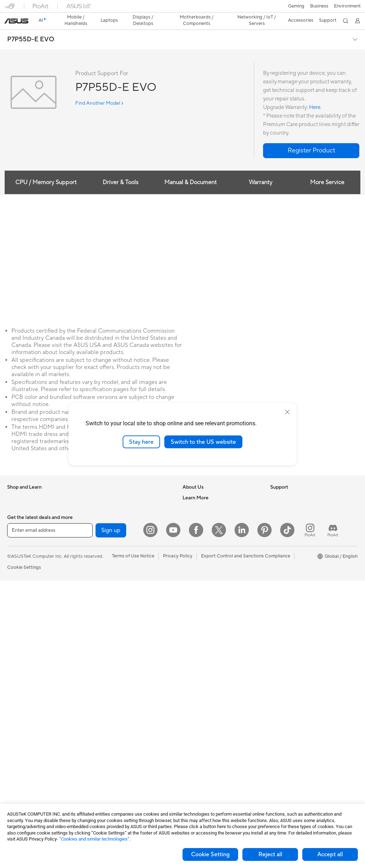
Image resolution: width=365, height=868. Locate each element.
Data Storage (108, 496)
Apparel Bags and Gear (118, 710)
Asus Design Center (291, 539)
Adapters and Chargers (118, 732)
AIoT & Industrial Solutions (121, 614)
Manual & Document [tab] (191, 170)
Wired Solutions (110, 582)
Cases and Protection (116, 721)
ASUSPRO (281, 550)
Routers (102, 550)
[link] (183, 9)
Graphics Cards (24, 754)
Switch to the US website (203, 442)
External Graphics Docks (120, 506)
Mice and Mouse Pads (116, 678)
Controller (104, 764)
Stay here (141, 442)
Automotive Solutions (293, 560)
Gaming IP (104, 785)
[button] (10, 9)
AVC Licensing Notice (293, 571)
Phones (15, 496)
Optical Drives (109, 485)
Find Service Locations (206, 592)
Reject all (270, 854)
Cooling (16, 775)
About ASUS (196, 485)
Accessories (20, 518)
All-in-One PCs (23, 657)
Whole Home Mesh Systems (123, 560)
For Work (17, 550)
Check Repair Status (204, 582)
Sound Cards (107, 528)
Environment (284, 496)
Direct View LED (24, 625)
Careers (191, 496)
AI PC (276, 518)
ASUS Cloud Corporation (209, 549)
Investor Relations (202, 517)
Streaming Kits (109, 700)
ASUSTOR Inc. (198, 539)
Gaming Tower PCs (27, 679)
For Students (21, 571)
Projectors (18, 646)
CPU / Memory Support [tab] (45, 170)
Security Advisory (201, 635)
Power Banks (107, 753)
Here (315, 95)
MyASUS (192, 656)
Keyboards (105, 667)
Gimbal (101, 774)
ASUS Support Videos (206, 646)
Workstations (21, 711)
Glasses (15, 636)
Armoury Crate (286, 592)
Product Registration (205, 603)
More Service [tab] (328, 170)
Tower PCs (18, 668)
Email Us (192, 614)
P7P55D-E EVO (31, 27)
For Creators (21, 561)
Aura (275, 603)
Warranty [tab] (261, 170)
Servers (101, 635)
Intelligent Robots (112, 603)
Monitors (17, 614)
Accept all (330, 854)
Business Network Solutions (123, 592)
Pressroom (194, 528)
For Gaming (19, 582)
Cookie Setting (210, 854)
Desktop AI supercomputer (122, 624)
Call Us (190, 624)
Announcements (199, 506)
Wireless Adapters (113, 571)
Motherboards (23, 743)
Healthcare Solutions (29, 507)
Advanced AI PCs (289, 528)
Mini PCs (16, 700)
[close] (287, 412)
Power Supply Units (28, 786)
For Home (18, 539)
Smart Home (107, 646)
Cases (14, 764)
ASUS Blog (282, 582)
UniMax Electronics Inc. (207, 560)
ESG (275, 485)
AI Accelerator (109, 517)
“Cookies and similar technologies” (94, 839)
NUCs (14, 689)
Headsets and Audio (115, 689)
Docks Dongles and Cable (121, 742)
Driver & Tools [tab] (120, 170)
